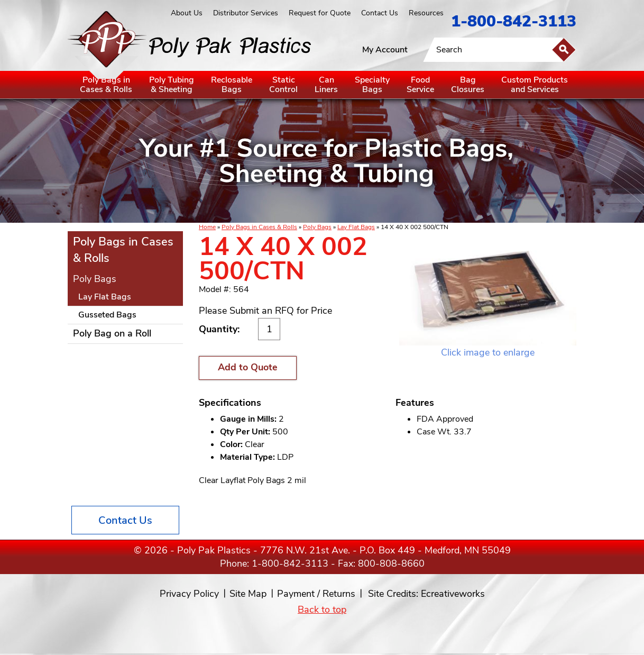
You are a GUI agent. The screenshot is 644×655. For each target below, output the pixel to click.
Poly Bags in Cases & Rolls (259, 227)
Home (207, 227)
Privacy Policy (189, 594)
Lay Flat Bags (356, 227)
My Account (385, 50)
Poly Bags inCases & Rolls (106, 85)
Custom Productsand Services (535, 85)
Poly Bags (317, 227)
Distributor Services (246, 13)
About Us (187, 13)
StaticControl (283, 85)
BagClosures (468, 85)
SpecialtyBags (372, 85)
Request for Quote (320, 13)
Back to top (322, 609)
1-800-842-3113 (514, 21)
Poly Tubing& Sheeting (172, 85)
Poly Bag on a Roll (112, 333)
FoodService (420, 85)
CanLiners (326, 85)
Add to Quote (248, 367)
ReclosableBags (232, 85)
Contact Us (380, 13)
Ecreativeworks (453, 594)
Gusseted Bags (107, 315)
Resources (426, 13)
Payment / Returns (316, 594)
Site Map (248, 594)
